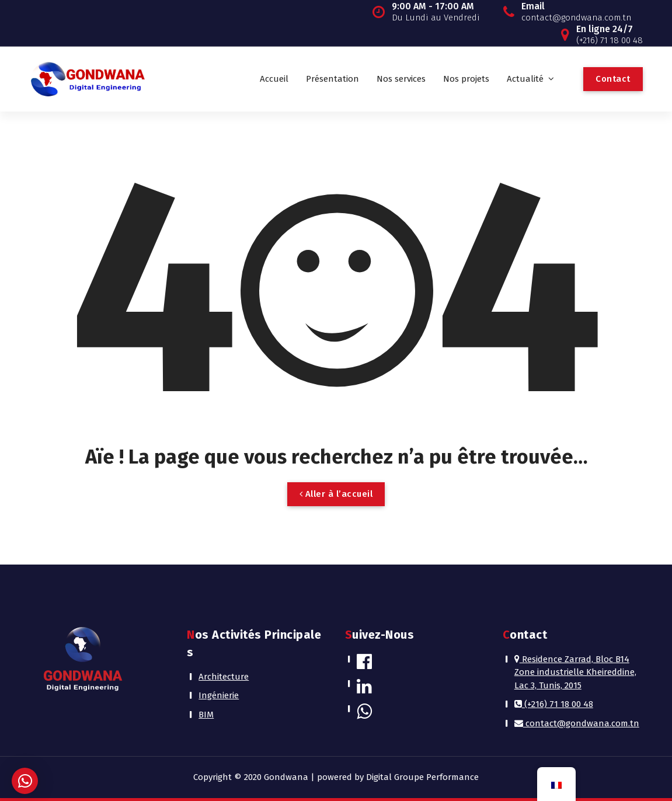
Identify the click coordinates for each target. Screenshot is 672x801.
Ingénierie (219, 695)
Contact (613, 79)
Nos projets (466, 79)
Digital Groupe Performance (422, 777)
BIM (206, 715)
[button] (25, 781)
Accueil (274, 79)
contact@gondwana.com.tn (577, 723)
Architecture (224, 677)
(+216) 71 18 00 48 (554, 704)
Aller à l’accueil (336, 494)
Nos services (401, 79)
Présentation (332, 79)
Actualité (525, 79)
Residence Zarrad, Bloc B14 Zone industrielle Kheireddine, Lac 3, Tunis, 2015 (575, 672)
